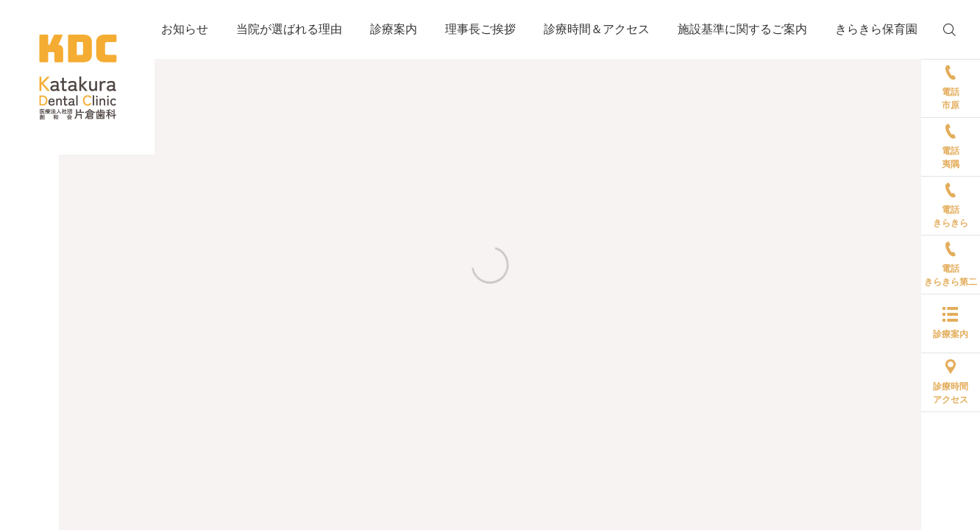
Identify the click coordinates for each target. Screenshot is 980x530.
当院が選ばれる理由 (289, 29)
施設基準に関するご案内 (742, 29)
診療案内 (394, 29)
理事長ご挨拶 (480, 29)
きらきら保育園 (876, 29)
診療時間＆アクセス (597, 29)
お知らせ (185, 29)
